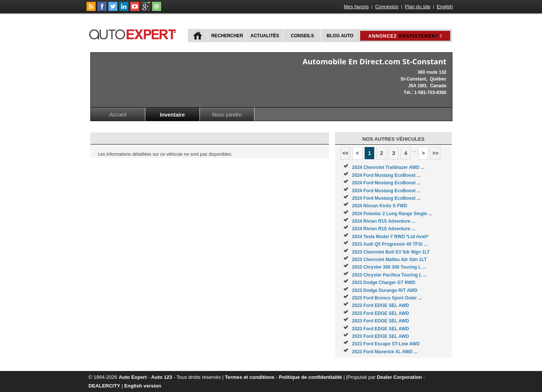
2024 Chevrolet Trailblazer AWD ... (388, 167)
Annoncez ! (405, 36)
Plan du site (418, 7)
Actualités (265, 36)
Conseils (302, 36)
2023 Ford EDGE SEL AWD (380, 305)
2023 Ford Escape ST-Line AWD (386, 344)
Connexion (387, 7)
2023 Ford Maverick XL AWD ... (385, 352)
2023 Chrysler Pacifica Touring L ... (389, 275)
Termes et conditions (250, 377)
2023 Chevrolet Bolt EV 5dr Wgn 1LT (391, 252)
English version (143, 386)
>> (435, 153)
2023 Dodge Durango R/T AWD (385, 290)
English (445, 7)
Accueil (118, 115)
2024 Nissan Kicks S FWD (380, 206)
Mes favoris (356, 7)
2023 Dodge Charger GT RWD (384, 283)
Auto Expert (133, 377)
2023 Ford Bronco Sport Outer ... (387, 298)
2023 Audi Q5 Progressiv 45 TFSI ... (390, 244)
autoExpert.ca (134, 33)
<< (345, 153)
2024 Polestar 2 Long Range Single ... (392, 214)
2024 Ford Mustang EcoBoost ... (386, 175)
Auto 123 (162, 377)
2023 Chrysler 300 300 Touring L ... (389, 267)
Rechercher (227, 36)
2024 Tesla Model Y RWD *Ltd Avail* (390, 237)
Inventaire (172, 115)
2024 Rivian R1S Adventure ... (384, 221)
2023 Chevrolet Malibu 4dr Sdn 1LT (389, 260)
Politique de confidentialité (311, 377)
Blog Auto (340, 36)
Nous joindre (227, 115)
